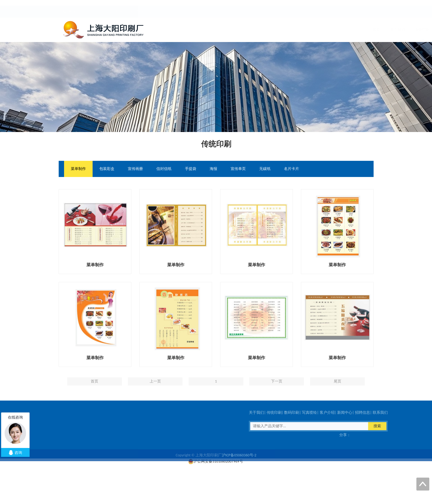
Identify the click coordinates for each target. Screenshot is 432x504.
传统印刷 (213, 30)
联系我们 (361, 30)
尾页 (338, 393)
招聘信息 (337, 30)
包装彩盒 (107, 169)
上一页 (155, 393)
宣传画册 (135, 169)
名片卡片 (291, 169)
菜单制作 (78, 169)
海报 (213, 169)
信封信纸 (164, 169)
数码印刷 (238, 30)
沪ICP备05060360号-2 (239, 461)
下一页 (277, 393)
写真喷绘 (262, 30)
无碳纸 (265, 169)
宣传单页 (238, 169)
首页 (167, 30)
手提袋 (191, 169)
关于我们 (188, 30)
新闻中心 (312, 30)
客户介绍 (287, 30)
